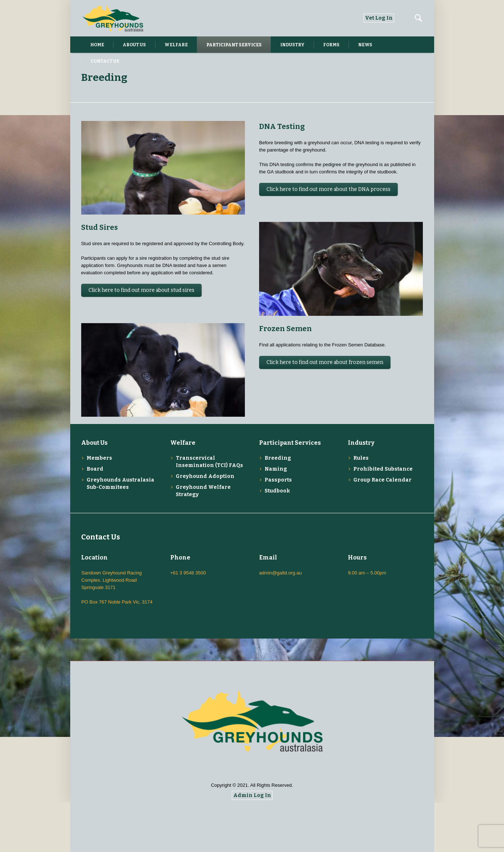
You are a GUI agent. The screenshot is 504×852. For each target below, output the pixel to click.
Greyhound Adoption (205, 526)
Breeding (278, 508)
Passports (278, 529)
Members (99, 508)
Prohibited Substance (383, 519)
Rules (361, 508)
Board (95, 519)
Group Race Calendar (382, 529)
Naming (276, 519)
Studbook (277, 540)
